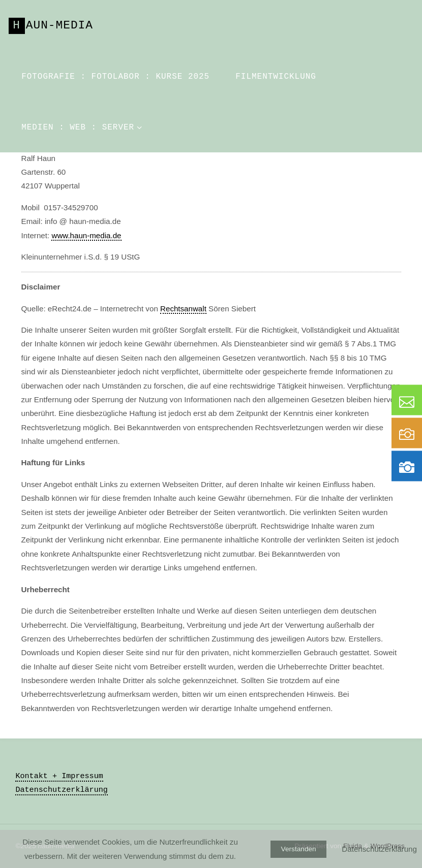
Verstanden (299, 849)
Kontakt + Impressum (59, 776)
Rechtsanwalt (183, 309)
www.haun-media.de (86, 235)
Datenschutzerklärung (62, 790)
